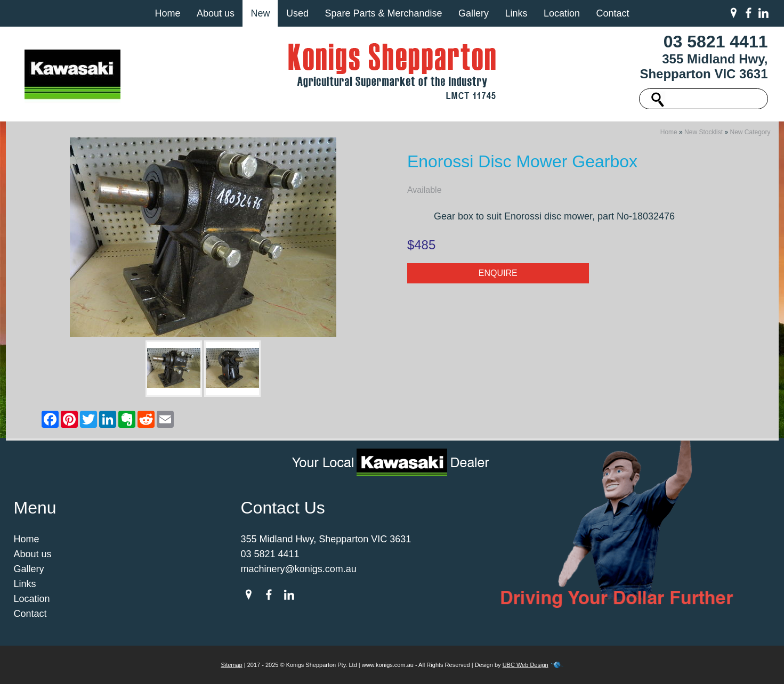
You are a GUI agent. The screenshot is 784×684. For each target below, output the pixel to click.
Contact (612, 13)
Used (297, 13)
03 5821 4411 (716, 42)
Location (562, 13)
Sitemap (231, 665)
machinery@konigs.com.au (299, 569)
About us (216, 13)
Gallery (474, 13)
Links (516, 13)
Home (167, 13)
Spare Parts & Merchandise (383, 13)
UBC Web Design (526, 665)
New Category (750, 132)
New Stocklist (704, 132)
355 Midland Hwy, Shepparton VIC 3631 (704, 66)
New (260, 13)
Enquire (498, 273)
